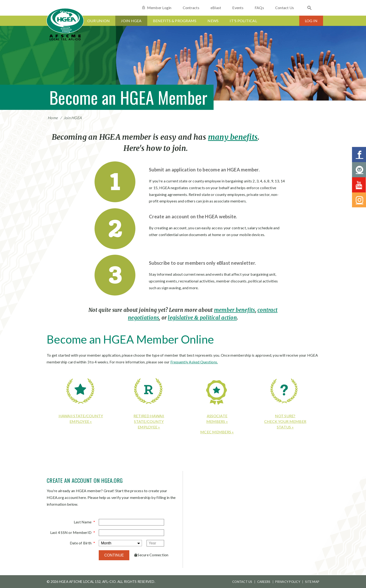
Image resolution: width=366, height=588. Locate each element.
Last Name (83, 522)
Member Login (157, 8)
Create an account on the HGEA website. (193, 216)
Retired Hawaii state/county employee (149, 421)
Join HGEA (131, 21)
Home (53, 118)
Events (238, 8)
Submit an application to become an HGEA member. (204, 170)
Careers (264, 582)
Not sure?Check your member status (285, 421)
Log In (311, 21)
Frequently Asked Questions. (194, 362)
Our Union (99, 21)
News (213, 21)
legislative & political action (202, 318)
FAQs (259, 8)
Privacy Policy (288, 582)
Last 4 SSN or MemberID (71, 532)
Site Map (312, 582)
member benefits (235, 310)
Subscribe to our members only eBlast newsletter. (202, 263)
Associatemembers (217, 419)
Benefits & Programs (175, 21)
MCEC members (216, 432)
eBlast (216, 8)
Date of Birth (81, 543)
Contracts (191, 8)
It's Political (243, 21)
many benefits (233, 137)
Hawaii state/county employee (81, 419)
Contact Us (285, 8)
